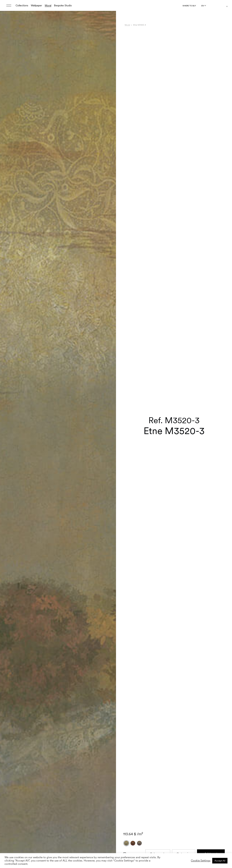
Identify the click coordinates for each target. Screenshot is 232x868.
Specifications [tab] (132, 762)
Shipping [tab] (130, 778)
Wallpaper (36, 5)
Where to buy (189, 6)
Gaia (169, 762)
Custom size (184, 693)
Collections (22, 5)
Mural (48, 5)
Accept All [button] (220, 861)
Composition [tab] (132, 766)
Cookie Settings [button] (201, 861)
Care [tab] (127, 770)
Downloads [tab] (131, 774)
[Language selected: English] (204, 6)
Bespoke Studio (63, 5)
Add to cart (211, 693)
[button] (109, 432)
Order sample (158, 693)
